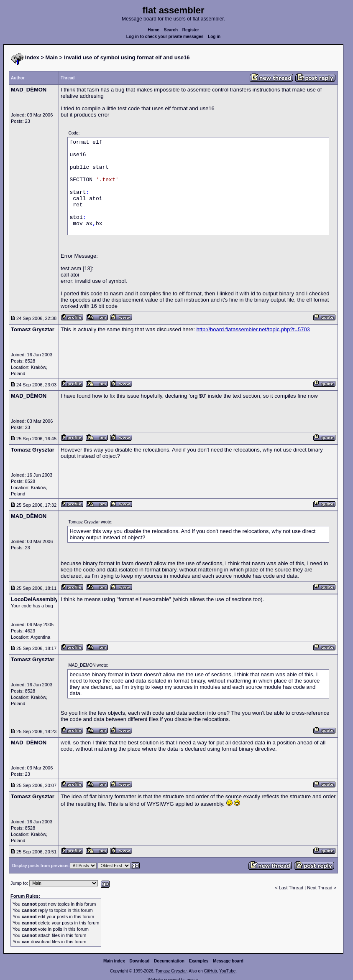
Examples (199, 961)
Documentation (169, 961)
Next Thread (320, 888)
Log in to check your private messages (165, 37)
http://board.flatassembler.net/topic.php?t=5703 (253, 329)
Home (153, 30)
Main (52, 57)
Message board (228, 961)
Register (191, 30)
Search (171, 30)
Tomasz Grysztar (171, 971)
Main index (114, 961)
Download (140, 961)
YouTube (227, 971)
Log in (214, 37)
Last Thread (291, 888)
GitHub (210, 971)
